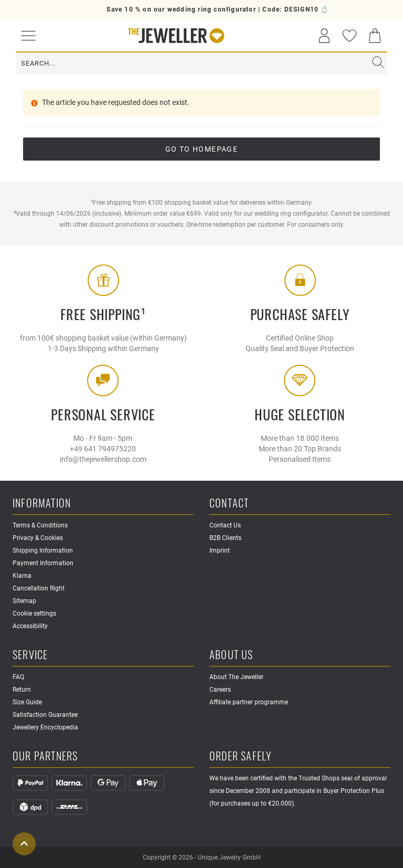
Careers (220, 690)
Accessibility (30, 626)
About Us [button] (231, 655)
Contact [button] (229, 504)
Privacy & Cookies (38, 538)
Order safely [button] (240, 756)
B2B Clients (225, 538)
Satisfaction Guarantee (45, 715)
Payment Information (43, 563)
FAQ (18, 677)
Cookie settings (34, 613)
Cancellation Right (39, 588)
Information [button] (42, 504)
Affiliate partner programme (249, 702)
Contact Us (225, 525)
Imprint (220, 551)
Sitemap (24, 601)
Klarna (22, 576)
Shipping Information (43, 551)
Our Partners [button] (45, 756)
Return (22, 690)
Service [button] (30, 655)
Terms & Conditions (40, 525)
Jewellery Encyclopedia (45, 727)
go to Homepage (202, 149)
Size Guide (27, 702)
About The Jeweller (236, 677)
